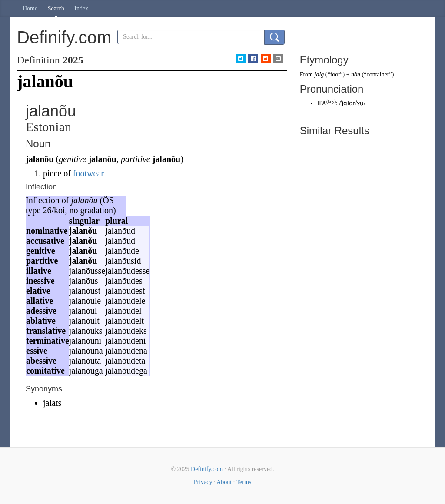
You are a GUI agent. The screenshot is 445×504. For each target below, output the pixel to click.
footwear (88, 173)
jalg (319, 75)
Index (81, 8)
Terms (244, 482)
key (331, 101)
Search (56, 8)
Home (30, 8)
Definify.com (207, 469)
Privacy (203, 482)
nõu (356, 75)
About (224, 482)
